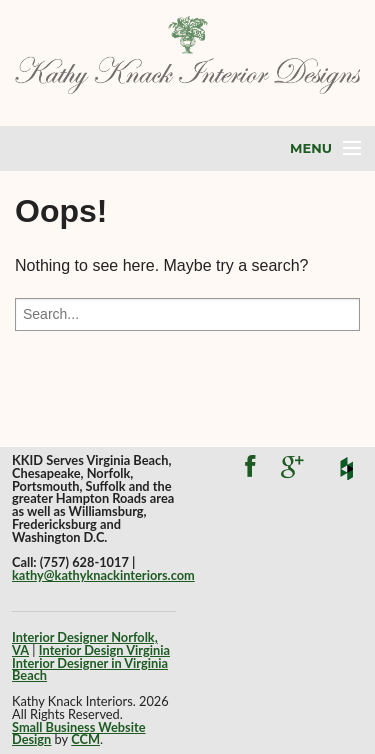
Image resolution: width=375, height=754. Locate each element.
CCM (85, 739)
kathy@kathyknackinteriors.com (103, 575)
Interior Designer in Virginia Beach (90, 669)
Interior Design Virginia (104, 650)
